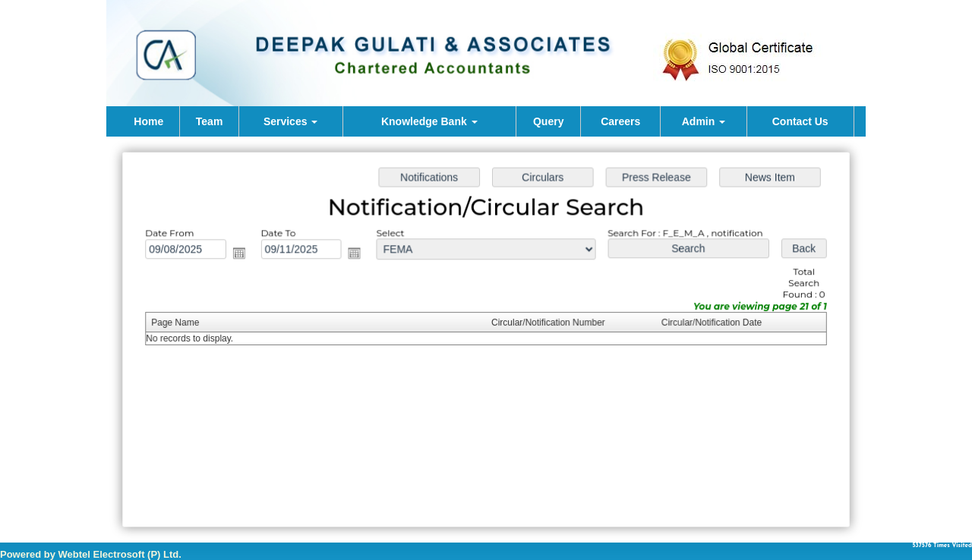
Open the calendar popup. (244, 255)
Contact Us (800, 121)
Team (210, 121)
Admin (704, 121)
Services (291, 121)
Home (148, 121)
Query (548, 121)
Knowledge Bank (429, 121)
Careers (620, 121)
